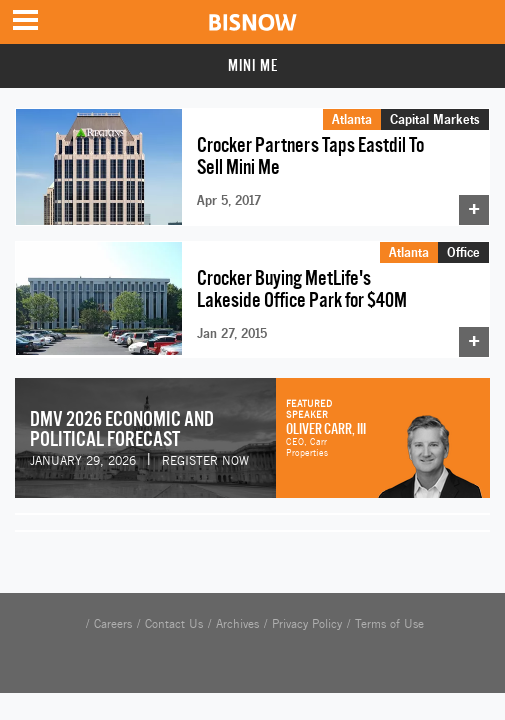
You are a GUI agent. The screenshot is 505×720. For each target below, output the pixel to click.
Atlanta (352, 119)
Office (463, 252)
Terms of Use (389, 624)
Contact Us (174, 624)
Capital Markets (435, 119)
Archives (237, 624)
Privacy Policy (307, 624)
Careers (113, 624)
